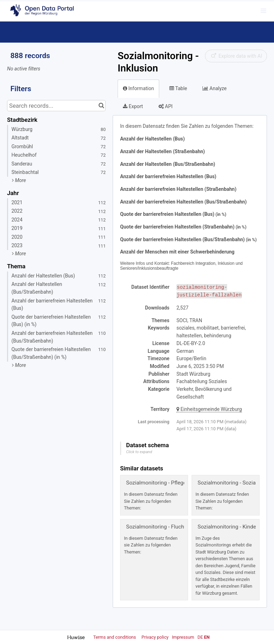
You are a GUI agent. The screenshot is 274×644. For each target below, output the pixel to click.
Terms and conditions (115, 637)
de (200, 637)
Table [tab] (178, 88)
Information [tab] (138, 88)
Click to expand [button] (139, 452)
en (207, 637)
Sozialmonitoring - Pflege (156, 483)
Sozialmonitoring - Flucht (156, 527)
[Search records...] (56, 106)
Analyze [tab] (214, 88)
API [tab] (166, 106)
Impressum (183, 637)
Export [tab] (133, 106)
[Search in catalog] (101, 106)
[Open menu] (263, 11)
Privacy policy (156, 637)
